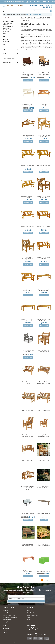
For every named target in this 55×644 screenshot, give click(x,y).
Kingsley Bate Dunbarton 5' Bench (44, 258)
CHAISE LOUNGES (7, 30)
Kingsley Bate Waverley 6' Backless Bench (43, 290)
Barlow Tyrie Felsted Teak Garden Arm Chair (44, 461)
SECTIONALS (6, 28)
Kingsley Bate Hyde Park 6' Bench (28, 166)
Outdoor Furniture (11, 14)
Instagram (29, 628)
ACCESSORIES (6, 42)
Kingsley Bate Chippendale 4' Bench (28, 290)
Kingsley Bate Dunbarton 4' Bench (44, 227)
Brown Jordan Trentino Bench (28, 514)
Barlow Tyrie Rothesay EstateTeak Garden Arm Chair (44, 351)
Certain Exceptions (18, 1)
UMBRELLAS (6, 40)
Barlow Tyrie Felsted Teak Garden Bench (28, 461)
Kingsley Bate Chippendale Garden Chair (28, 259)
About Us (49, 5)
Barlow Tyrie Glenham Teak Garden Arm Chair (44, 436)
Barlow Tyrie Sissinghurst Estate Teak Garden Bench (28, 488)
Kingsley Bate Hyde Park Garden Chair (44, 136)
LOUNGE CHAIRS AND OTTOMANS (8, 24)
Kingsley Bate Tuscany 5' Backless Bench (28, 571)
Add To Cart (44, 520)
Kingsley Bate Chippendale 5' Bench (43, 105)
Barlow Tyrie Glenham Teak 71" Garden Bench (43, 545)
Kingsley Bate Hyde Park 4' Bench (28, 197)
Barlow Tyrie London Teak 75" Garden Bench (28, 410)
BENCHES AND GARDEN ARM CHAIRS (9, 36)
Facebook (32, 628)
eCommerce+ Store (25, 642)
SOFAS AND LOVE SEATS (8, 22)
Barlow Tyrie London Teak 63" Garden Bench (43, 410)
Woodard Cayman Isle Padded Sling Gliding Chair (44, 74)
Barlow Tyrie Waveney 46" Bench (28, 383)
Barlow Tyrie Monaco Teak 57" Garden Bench (28, 545)
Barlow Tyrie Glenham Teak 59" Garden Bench (43, 487)
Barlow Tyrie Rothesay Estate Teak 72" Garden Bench (44, 383)
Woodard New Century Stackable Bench (28, 105)
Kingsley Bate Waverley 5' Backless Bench (28, 320)
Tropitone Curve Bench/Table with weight (43, 571)
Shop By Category (21, 14)
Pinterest (36, 628)
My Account (34, 5)
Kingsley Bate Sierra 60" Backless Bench (44, 514)
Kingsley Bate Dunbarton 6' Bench (28, 227)
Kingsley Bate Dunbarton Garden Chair (44, 197)
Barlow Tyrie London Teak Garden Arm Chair (28, 436)
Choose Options (28, 80)
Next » (47, 580)
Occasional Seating (8, 27)
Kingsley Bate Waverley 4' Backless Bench (43, 320)
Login (41, 5)
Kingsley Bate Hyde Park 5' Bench (44, 166)
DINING (4, 33)
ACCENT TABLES (7, 32)
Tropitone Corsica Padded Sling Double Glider (28, 74)
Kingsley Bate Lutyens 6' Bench (28, 136)
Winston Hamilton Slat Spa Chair (28, 351)
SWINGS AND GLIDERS (8, 38)
